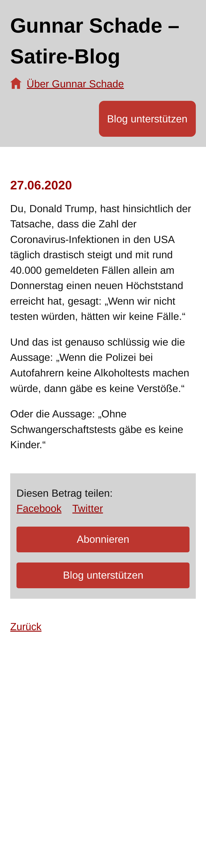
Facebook (39, 508)
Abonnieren (103, 539)
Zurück (26, 627)
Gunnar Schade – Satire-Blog (95, 41)
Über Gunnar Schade (75, 84)
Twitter (88, 508)
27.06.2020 (41, 185)
